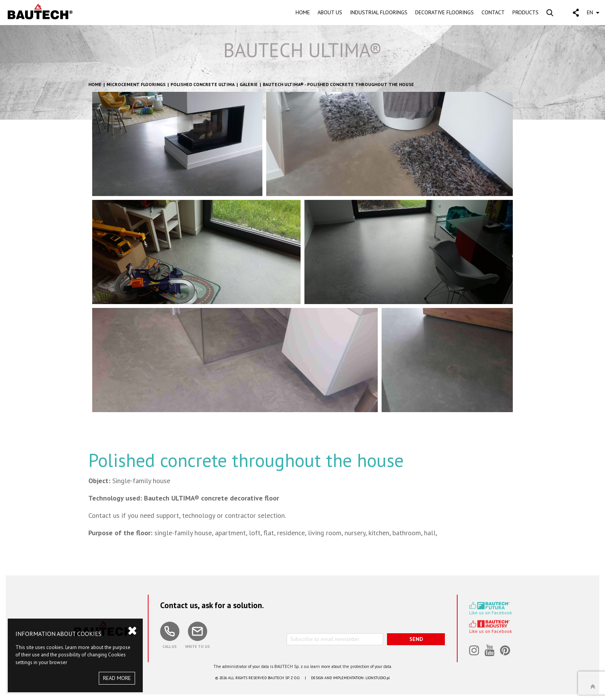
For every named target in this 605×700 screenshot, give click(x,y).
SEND (416, 639)
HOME (303, 12)
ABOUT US (330, 12)
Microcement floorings (136, 84)
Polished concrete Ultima (203, 84)
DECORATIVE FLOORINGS (444, 12)
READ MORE (117, 678)
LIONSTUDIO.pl (378, 678)
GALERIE (249, 84)
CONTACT (493, 12)
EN (593, 12)
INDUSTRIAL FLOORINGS (379, 12)
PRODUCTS (526, 12)
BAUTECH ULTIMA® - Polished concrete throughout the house (338, 84)
